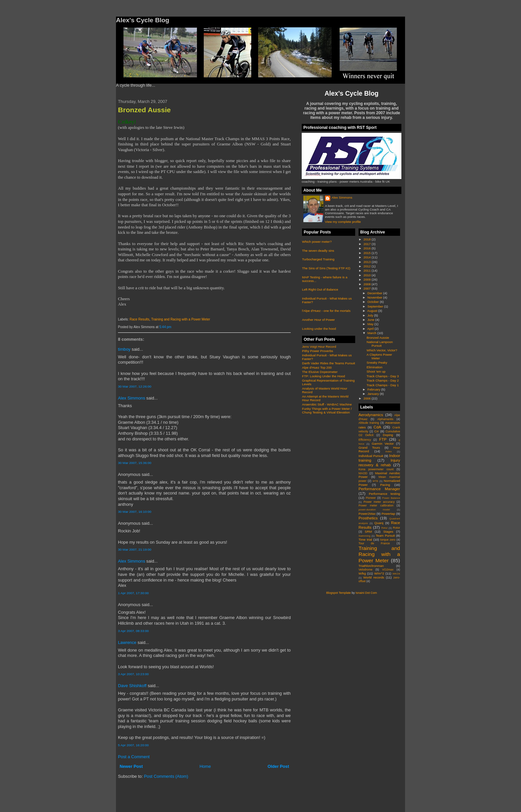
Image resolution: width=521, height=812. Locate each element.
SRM (368, 532)
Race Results (139, 319)
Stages (388, 532)
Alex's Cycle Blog (352, 93)
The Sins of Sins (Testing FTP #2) (326, 268)
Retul (384, 528)
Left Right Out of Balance (320, 289)
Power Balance (391, 498)
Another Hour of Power (318, 320)
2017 (367, 244)
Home (205, 766)
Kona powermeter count (376, 469)
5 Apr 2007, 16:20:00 (133, 745)
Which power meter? (317, 242)
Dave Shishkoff (132, 686)
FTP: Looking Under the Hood (323, 376)
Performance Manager (379, 489)
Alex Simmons (132, 398)
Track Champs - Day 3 (383, 376)
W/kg (362, 573)
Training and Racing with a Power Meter (181, 319)
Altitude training (369, 423)
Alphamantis (385, 419)
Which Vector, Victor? (382, 350)
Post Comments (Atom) (166, 776)
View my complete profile (343, 222)
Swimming (365, 536)
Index (389, 451)
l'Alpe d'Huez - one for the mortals (326, 311)
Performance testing (384, 494)
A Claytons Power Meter (379, 356)
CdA (377, 427)
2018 (367, 239)
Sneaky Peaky (377, 362)
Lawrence (127, 642)
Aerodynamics (371, 415)
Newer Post (131, 766)
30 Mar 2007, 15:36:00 (135, 463)
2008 (367, 284)
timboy (124, 349)
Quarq (379, 523)
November (375, 297)
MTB (375, 481)
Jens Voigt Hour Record (319, 347)
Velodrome (365, 570)
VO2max (388, 570)
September (376, 306)
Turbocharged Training (318, 259)
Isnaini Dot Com (366, 593)
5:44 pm (165, 327)
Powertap (388, 514)
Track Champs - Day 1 (383, 385)
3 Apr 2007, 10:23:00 (133, 674)
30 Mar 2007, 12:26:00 (135, 386)
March (372, 333)
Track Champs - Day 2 (383, 380)
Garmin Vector (383, 444)
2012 (367, 266)
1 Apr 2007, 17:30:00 (133, 593)
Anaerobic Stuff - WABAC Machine (327, 404)
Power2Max (367, 514)
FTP (383, 439)
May (371, 324)
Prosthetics (368, 518)
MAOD (363, 473)
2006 (367, 398)
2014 (367, 257)
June (371, 320)
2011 (367, 271)
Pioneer (371, 498)
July (371, 315)
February (374, 389)
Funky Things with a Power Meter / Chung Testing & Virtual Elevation (327, 410)
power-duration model (374, 510)
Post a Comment (134, 757)
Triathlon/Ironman (371, 566)
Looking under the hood (319, 329)
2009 (367, 279)
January (374, 394)
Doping (388, 435)
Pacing (385, 485)
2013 (367, 262)
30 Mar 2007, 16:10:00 (135, 512)
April (371, 329)
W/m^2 (379, 573)
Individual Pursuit (371, 456)
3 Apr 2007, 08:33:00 (133, 631)
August (373, 311)
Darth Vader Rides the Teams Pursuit (329, 363)
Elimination (374, 367)
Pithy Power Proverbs (317, 351)
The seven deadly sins (318, 251)
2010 (367, 275)
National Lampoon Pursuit (380, 344)
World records (374, 577)
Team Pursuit (385, 536)
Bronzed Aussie (144, 110)
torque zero (388, 540)
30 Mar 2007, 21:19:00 (135, 549)
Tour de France (374, 543)
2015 (367, 253)
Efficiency (365, 440)
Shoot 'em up (376, 371)
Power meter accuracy (379, 502)
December (375, 293)
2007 (367, 288)
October (374, 302)
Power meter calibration (376, 505)
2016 (367, 248)
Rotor (397, 528)
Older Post (278, 766)
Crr (377, 431)
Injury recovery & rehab (379, 462)
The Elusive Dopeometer (320, 372)
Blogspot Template (339, 593)
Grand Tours (369, 448)
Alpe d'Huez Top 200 (317, 367)
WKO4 (396, 574)
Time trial (365, 540)
